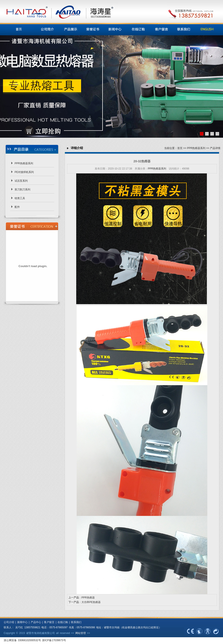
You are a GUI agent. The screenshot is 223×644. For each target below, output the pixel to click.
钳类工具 (20, 198)
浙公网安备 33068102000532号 (23, 640)
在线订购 (63, 622)
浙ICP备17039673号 (54, 640)
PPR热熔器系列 (24, 163)
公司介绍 (9, 622)
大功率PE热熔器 (91, 602)
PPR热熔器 (88, 598)
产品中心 (36, 622)
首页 (180, 148)
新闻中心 (22, 622)
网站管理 (81, 633)
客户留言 (49, 622)
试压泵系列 (21, 181)
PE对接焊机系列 (24, 172)
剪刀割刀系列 (22, 190)
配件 (17, 207)
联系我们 (76, 622)
